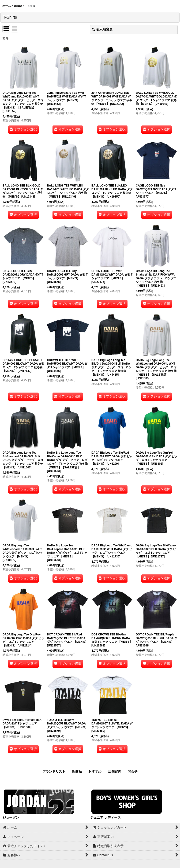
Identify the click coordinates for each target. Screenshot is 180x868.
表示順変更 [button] (102, 29)
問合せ (133, 771)
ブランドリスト (54, 771)
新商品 (77, 771)
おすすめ (95, 771)
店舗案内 (115, 771)
